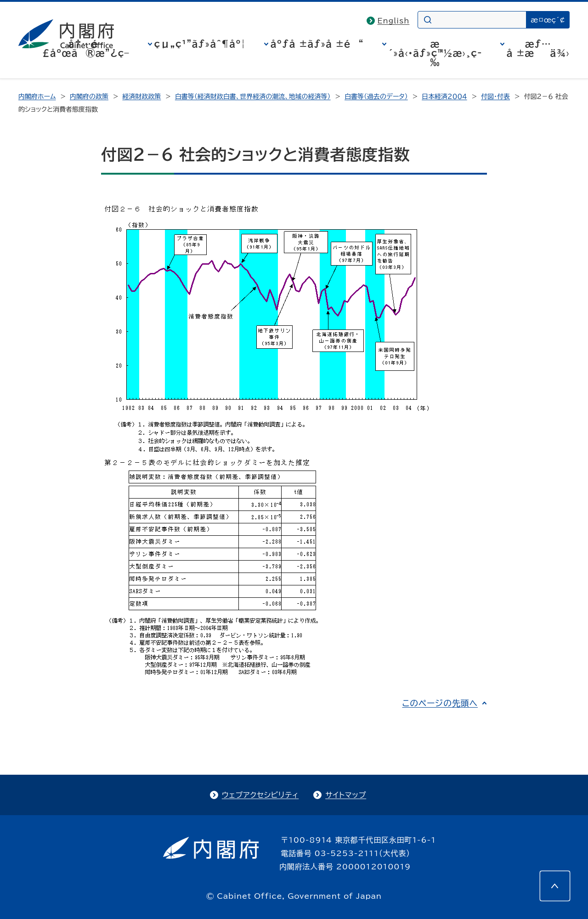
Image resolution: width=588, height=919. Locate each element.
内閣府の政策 (89, 96)
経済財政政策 (141, 96)
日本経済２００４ (444, 96)
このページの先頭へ (440, 703)
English (394, 21)
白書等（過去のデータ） (376, 96)
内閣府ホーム (37, 96)
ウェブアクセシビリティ (260, 795)
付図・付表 (495, 96)
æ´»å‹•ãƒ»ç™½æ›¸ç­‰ (435, 53)
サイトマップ (346, 795)
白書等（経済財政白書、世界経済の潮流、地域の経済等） (253, 96)
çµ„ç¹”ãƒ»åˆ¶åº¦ (200, 44)
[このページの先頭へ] (555, 886)
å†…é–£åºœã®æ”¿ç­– (86, 48)
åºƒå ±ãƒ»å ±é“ (317, 44)
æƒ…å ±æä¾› (538, 48)
